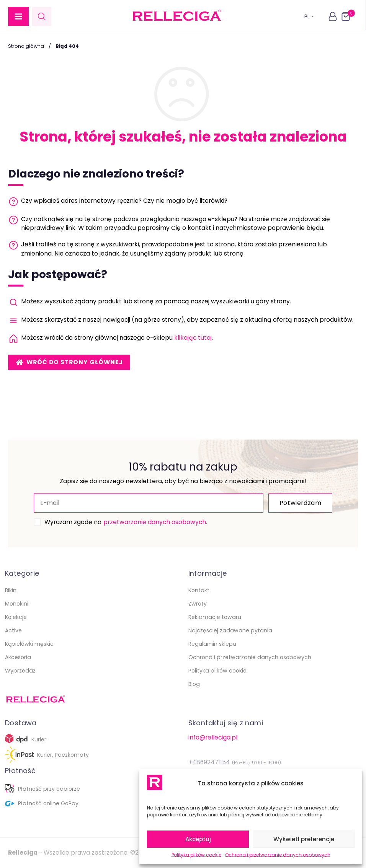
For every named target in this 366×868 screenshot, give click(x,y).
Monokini (17, 604)
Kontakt (199, 590)
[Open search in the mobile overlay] (42, 16)
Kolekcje (16, 617)
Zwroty (198, 604)
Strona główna (26, 46)
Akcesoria (18, 657)
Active (13, 630)
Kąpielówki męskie (29, 644)
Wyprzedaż (20, 671)
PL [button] (309, 16)
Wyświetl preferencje (304, 839)
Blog (194, 684)
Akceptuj (198, 839)
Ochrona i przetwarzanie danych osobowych (278, 855)
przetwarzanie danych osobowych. (155, 522)
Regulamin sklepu (212, 644)
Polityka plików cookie (196, 855)
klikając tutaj (193, 338)
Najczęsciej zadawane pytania (230, 630)
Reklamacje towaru (215, 617)
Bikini (11, 590)
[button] (18, 16)
